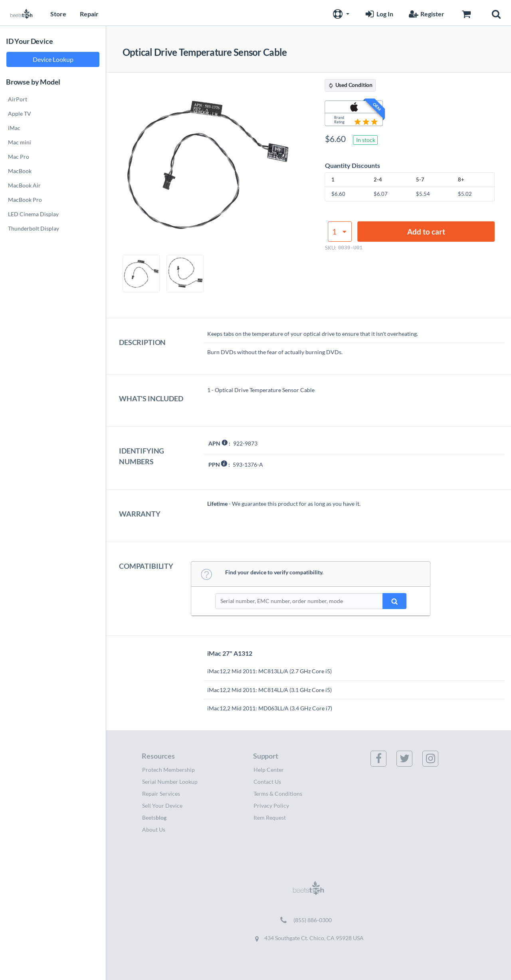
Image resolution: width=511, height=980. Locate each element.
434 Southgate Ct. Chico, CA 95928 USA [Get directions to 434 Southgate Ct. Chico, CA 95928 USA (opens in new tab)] (309, 938)
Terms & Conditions (278, 794)
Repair (89, 14)
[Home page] (22, 13)
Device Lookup (53, 59)
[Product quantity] (340, 232)
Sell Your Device (162, 805)
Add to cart (426, 232)
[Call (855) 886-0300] (309, 920)
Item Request (270, 817)
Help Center (269, 770)
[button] (340, 13)
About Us (154, 829)
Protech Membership (168, 770)
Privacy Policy (271, 805)
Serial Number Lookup (170, 782)
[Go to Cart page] (466, 13)
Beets (154, 817)
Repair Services (161, 794)
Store (58, 14)
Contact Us (267, 782)
